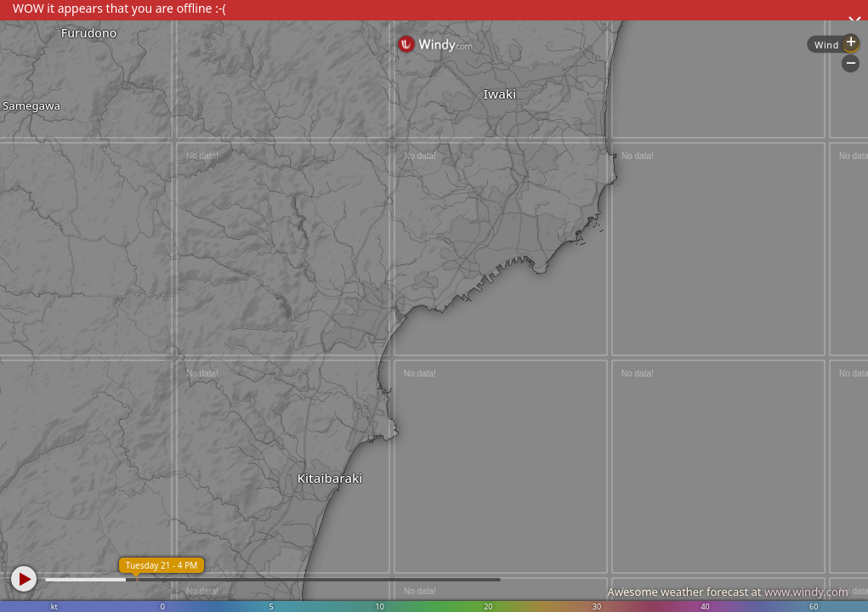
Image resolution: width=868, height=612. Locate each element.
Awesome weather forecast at (728, 592)
